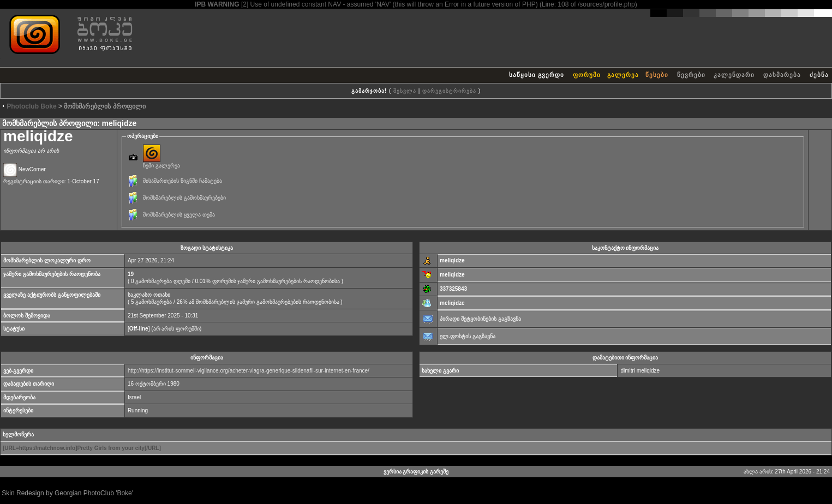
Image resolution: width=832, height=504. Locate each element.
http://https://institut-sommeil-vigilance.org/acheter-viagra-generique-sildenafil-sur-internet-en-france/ (249, 371)
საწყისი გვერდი (537, 75)
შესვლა (405, 91)
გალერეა (623, 75)
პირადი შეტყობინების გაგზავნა (480, 319)
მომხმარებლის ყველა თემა (179, 215)
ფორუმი (587, 75)
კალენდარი (734, 75)
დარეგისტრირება (449, 91)
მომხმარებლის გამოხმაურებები (184, 198)
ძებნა (819, 75)
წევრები (691, 75)
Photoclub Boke (31, 106)
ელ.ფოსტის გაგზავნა (468, 336)
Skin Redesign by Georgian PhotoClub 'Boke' (67, 493)
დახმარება (782, 75)
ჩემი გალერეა (161, 163)
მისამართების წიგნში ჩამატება (182, 181)
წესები (657, 75)
